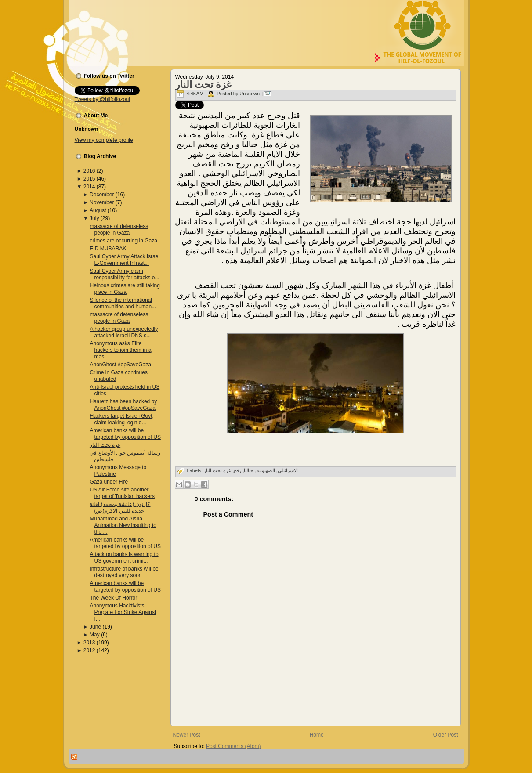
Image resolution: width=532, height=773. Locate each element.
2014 (89, 187)
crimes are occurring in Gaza (123, 241)
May (95, 635)
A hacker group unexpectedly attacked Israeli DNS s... (124, 332)
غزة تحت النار (105, 445)
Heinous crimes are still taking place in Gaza (125, 289)
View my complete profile (104, 140)
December (102, 195)
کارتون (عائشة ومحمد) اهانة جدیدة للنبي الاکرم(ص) (120, 508)
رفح (237, 470)
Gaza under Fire (109, 482)
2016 (89, 171)
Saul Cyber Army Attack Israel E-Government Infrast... (125, 260)
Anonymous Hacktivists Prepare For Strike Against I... (123, 612)
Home (317, 735)
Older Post (446, 735)
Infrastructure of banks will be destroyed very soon (124, 572)
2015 (89, 179)
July (94, 218)
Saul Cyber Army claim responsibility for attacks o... (124, 274)
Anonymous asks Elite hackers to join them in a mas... (120, 350)
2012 (89, 650)
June (95, 627)
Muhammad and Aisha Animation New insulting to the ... (123, 525)
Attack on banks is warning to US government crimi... (124, 558)
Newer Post (187, 735)
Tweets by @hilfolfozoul (102, 99)
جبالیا (249, 470)
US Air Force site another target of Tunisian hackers (122, 493)
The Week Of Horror (113, 598)
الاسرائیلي (288, 470)
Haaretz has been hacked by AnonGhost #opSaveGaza (123, 405)
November (102, 202)
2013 (89, 643)
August (98, 210)
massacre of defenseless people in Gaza (119, 229)
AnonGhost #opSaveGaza (120, 365)
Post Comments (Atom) (233, 746)
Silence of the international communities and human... (123, 303)
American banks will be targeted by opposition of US (125, 434)
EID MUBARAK (108, 249)
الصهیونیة (266, 470)
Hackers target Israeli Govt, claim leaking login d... (121, 419)
